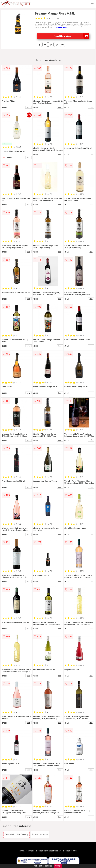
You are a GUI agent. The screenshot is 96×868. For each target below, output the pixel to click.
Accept (58, 866)
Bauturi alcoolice (40, 834)
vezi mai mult (61, 28)
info (28, 107)
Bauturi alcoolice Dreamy (16, 834)
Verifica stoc (72, 36)
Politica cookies (70, 851)
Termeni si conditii (26, 851)
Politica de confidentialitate (49, 851)
